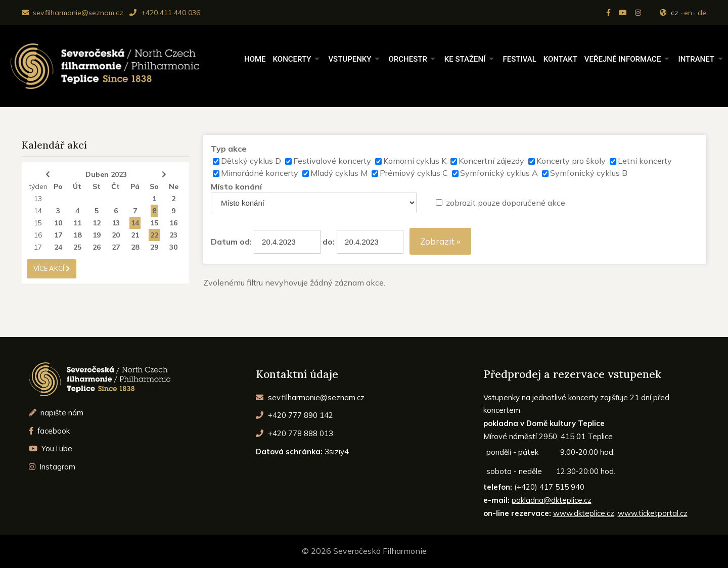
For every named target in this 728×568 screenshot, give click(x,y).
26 (97, 247)
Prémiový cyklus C (414, 173)
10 (58, 223)
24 (58, 247)
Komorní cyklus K (415, 161)
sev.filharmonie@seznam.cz (73, 13)
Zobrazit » (440, 241)
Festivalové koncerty (332, 161)
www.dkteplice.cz (584, 513)
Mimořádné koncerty (260, 173)
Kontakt (560, 59)
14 (38, 211)
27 (116, 247)
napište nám (56, 413)
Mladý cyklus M (339, 173)
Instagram (52, 467)
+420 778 (294, 433)
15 (38, 223)
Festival (519, 59)
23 (173, 235)
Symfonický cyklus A (499, 173)
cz (675, 13)
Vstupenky (350, 59)
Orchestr (407, 59)
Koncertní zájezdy (491, 161)
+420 (294, 415)
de (702, 13)
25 (77, 247)
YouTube (51, 448)
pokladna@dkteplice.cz (552, 500)
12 (97, 223)
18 (77, 235)
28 (135, 247)
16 (173, 223)
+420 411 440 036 (165, 13)
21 (135, 235)
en (688, 13)
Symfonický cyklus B (589, 173)
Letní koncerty (645, 161)
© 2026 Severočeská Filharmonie (364, 551)
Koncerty (292, 59)
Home (255, 59)
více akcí (52, 268)
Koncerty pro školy (571, 161)
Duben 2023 (106, 174)
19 (97, 235)
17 (58, 235)
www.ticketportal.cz (653, 513)
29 (154, 247)
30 (173, 247)
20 (116, 235)
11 (77, 223)
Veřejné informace (623, 59)
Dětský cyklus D (251, 161)
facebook (50, 431)
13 (38, 199)
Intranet (696, 59)
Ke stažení (465, 59)
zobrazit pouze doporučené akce (506, 203)
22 (154, 235)
